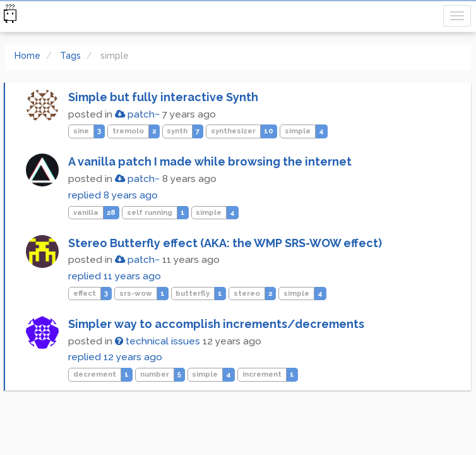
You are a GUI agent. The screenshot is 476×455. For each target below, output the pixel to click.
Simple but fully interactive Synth (163, 97)
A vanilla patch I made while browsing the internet (210, 161)
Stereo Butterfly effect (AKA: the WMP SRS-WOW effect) (225, 243)
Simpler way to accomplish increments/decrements (216, 324)
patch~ (137, 114)
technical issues (158, 341)
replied (113, 195)
